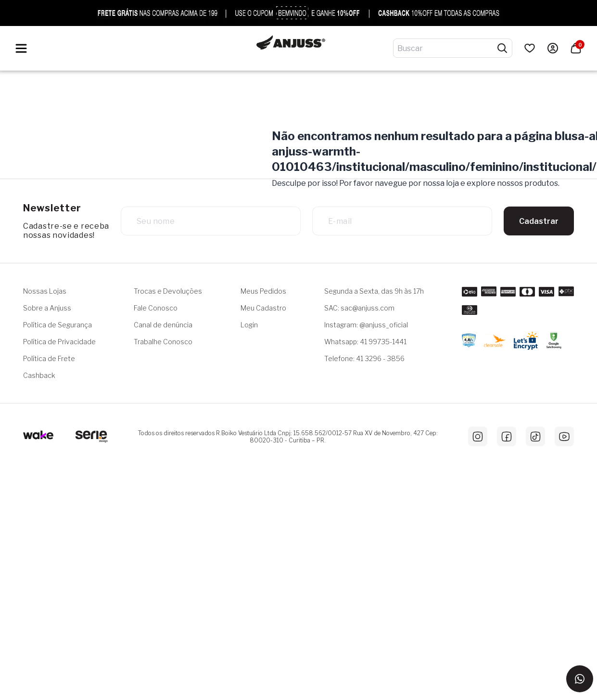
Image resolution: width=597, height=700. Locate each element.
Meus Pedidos (263, 291)
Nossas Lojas (45, 291)
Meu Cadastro (263, 308)
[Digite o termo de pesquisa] (447, 48)
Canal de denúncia (163, 325)
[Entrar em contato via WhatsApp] (580, 679)
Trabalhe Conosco (163, 342)
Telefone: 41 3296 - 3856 (364, 358)
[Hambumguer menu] (21, 48)
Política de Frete (49, 358)
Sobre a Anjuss (47, 308)
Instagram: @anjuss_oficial (366, 325)
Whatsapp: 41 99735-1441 (365, 342)
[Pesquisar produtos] (502, 48)
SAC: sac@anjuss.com (359, 308)
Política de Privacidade (59, 342)
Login (249, 325)
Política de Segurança (57, 325)
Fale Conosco (156, 308)
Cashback (39, 375)
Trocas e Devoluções (168, 291)
